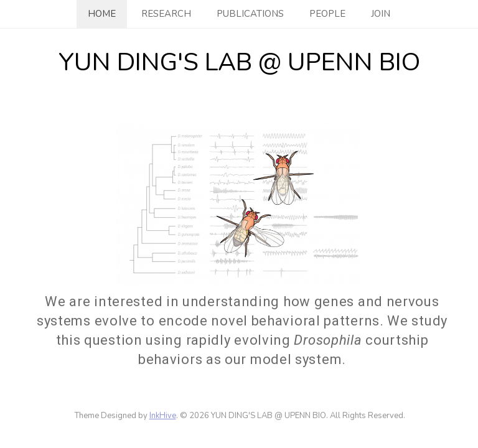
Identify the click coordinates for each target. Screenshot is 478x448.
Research (166, 14)
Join (381, 14)
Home (102, 14)
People (327, 14)
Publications (250, 14)
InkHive (163, 416)
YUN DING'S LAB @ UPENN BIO (239, 62)
